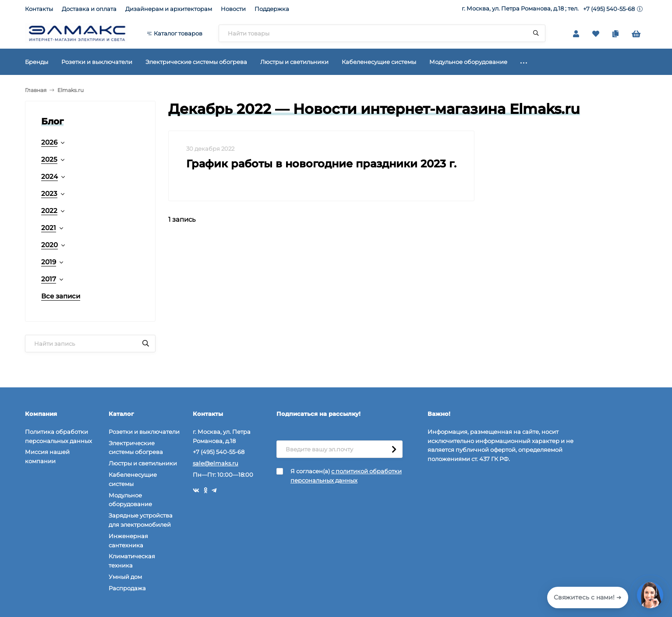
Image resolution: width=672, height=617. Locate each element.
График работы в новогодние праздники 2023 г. (321, 164)
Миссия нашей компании (47, 456)
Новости (233, 9)
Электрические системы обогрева (136, 448)
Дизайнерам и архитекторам (169, 9)
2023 (49, 193)
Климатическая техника (132, 561)
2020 (50, 245)
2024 (50, 176)
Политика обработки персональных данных (58, 436)
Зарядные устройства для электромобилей (141, 520)
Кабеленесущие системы (133, 479)
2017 (49, 279)
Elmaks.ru (71, 90)
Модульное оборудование (130, 500)
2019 (49, 262)
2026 (49, 142)
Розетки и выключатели (144, 432)
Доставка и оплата (89, 9)
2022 (49, 211)
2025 (49, 159)
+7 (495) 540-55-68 (609, 9)
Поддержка (272, 9)
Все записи (61, 296)
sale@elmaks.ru (216, 463)
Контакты (39, 9)
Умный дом (125, 577)
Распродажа (127, 588)
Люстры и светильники (143, 463)
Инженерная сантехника (128, 541)
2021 (49, 228)
